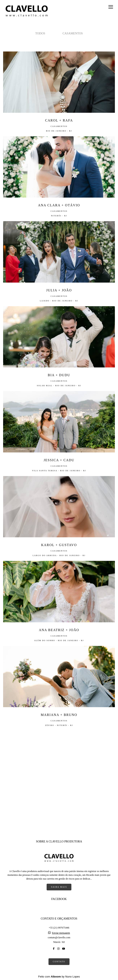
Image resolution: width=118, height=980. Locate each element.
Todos (40, 33)
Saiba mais (59, 887)
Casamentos (73, 33)
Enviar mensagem (61, 933)
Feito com (59, 977)
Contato (59, 962)
